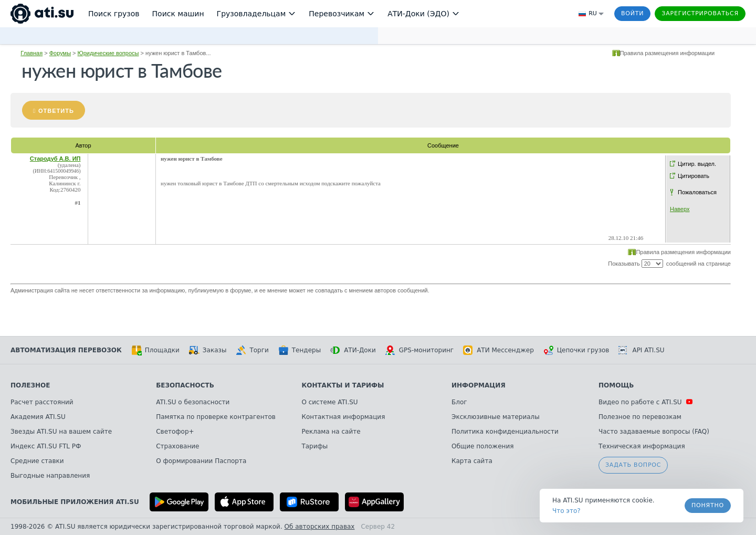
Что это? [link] (566, 511)
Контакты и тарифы (343, 385)
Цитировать (694, 176)
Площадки (155, 350)
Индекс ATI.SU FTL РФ (46, 446)
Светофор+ (175, 432)
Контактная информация (343, 417)
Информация (479, 385)
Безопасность (185, 385)
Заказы (208, 350)
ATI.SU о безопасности (193, 402)
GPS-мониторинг (419, 350)
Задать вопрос (633, 465)
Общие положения (482, 446)
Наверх (680, 209)
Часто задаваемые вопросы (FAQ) (654, 432)
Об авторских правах (320, 527)
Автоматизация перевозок (66, 350)
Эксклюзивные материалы (496, 417)
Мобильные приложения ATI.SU (75, 502)
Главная (31, 53)
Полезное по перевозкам (640, 417)
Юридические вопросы (108, 53)
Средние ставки (37, 461)
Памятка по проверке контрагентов (216, 417)
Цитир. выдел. (697, 164)
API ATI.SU (641, 350)
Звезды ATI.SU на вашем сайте (61, 432)
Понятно (708, 505)
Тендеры (300, 350)
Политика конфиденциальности (505, 432)
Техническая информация (642, 446)
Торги (252, 350)
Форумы (60, 53)
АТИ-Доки (353, 350)
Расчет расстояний (42, 402)
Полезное (30, 385)
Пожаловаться (697, 192)
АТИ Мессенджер (498, 350)
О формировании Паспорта (201, 461)
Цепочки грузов (576, 350)
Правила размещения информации (668, 53)
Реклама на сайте (331, 432)
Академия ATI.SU (38, 417)
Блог (459, 402)
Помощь (616, 385)
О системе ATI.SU (329, 402)
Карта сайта (472, 461)
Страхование (177, 446)
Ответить (56, 111)
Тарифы (314, 446)
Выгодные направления (50, 476)
